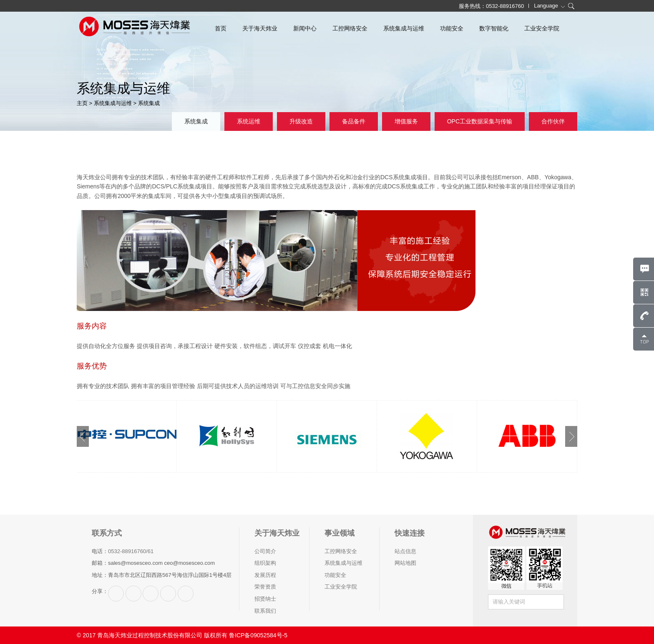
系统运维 (249, 121)
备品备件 (354, 121)
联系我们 (265, 611)
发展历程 (265, 575)
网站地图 (405, 563)
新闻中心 (305, 28)
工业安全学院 (542, 28)
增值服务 (406, 121)
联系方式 (107, 533)
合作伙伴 (553, 121)
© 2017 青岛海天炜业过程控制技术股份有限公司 (140, 635)
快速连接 (410, 533)
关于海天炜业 (260, 28)
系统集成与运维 (404, 28)
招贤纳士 (265, 599)
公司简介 (265, 551)
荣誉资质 (265, 587)
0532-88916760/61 (131, 551)
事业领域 (340, 533)
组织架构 (265, 563)
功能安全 (452, 28)
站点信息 (405, 551)
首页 (221, 28)
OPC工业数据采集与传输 (480, 121)
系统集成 (149, 103)
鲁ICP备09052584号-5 (258, 635)
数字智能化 (494, 28)
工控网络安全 (350, 28)
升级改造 (301, 121)
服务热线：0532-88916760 (491, 6)
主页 (82, 103)
